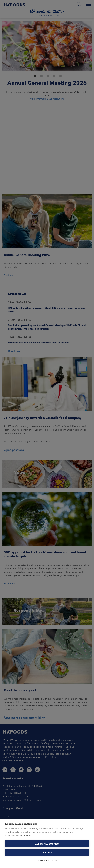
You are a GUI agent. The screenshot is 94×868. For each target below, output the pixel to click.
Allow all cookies (47, 844)
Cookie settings (47, 861)
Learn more (26, 836)
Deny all (47, 852)
